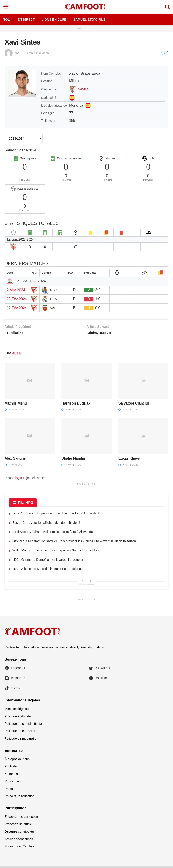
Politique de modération (21, 740)
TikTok (12, 690)
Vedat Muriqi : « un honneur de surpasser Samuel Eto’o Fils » (56, 552)
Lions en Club (54, 19)
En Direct (26, 19)
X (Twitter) (99, 670)
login (19, 479)
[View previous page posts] (82, 583)
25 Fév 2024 (17, 299)
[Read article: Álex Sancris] (30, 437)
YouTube (98, 680)
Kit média (11, 775)
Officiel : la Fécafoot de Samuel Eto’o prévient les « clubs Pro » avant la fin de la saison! (75, 543)
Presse (10, 790)
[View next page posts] (91, 583)
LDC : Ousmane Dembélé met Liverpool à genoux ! (49, 561)
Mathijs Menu (16, 405)
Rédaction (12, 783)
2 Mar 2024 (16, 290)
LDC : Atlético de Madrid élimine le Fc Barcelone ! (47, 570)
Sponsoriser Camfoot (20, 848)
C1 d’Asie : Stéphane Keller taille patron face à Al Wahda (53, 533)
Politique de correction (20, 733)
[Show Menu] (6, 7)
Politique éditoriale (18, 718)
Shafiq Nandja (73, 460)
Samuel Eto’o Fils (89, 19)
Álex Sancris (15, 460)
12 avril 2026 (71, 466)
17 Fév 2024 (17, 308)
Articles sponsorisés (19, 840)
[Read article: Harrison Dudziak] (86, 382)
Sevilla (83, 89)
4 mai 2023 (34, 53)
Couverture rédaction (20, 798)
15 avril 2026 (71, 411)
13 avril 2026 (128, 411)
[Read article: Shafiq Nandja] (86, 437)
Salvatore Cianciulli (135, 405)
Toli (7, 19)
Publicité (11, 768)
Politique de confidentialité (23, 725)
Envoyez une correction (21, 818)
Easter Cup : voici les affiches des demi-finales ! (46, 524)
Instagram (15, 680)
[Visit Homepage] (86, 7)
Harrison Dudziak (76, 405)
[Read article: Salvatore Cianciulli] (143, 382)
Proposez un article (18, 826)
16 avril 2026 (14, 411)
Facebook (15, 670)
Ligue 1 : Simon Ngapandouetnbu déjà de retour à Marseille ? (56, 515)
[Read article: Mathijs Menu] (30, 382)
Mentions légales (17, 710)
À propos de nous (17, 761)
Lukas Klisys (129, 460)
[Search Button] (167, 7)
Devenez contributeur (20, 833)
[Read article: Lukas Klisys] (143, 437)
